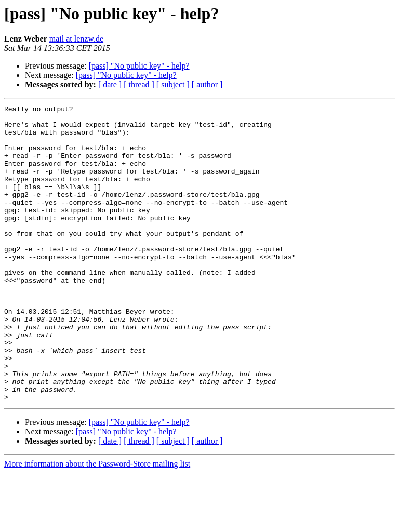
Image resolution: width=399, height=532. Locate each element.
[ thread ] (139, 84)
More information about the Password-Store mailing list (97, 523)
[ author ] (207, 84)
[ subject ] (173, 84)
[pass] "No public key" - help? (139, 66)
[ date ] (110, 84)
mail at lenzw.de (76, 39)
